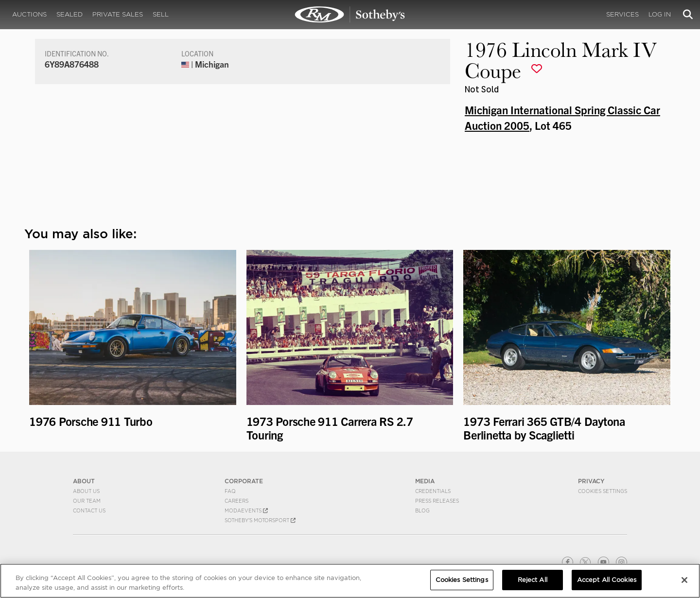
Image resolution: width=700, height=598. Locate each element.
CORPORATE (244, 481)
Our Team (87, 501)
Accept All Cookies (607, 580)
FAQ (230, 491)
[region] (350, 581)
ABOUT (84, 481)
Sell (161, 14)
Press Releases (437, 501)
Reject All (533, 580)
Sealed (70, 14)
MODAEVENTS (246, 510)
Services (622, 14)
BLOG (422, 510)
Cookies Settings (603, 491)
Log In (660, 14)
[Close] (684, 580)
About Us (86, 491)
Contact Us (89, 510)
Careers (236, 501)
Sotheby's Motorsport (260, 520)
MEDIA (425, 481)
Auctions (29, 14)
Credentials (433, 491)
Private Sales (118, 14)
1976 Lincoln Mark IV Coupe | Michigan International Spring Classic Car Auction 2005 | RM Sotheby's (350, 15)
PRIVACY (591, 481)
